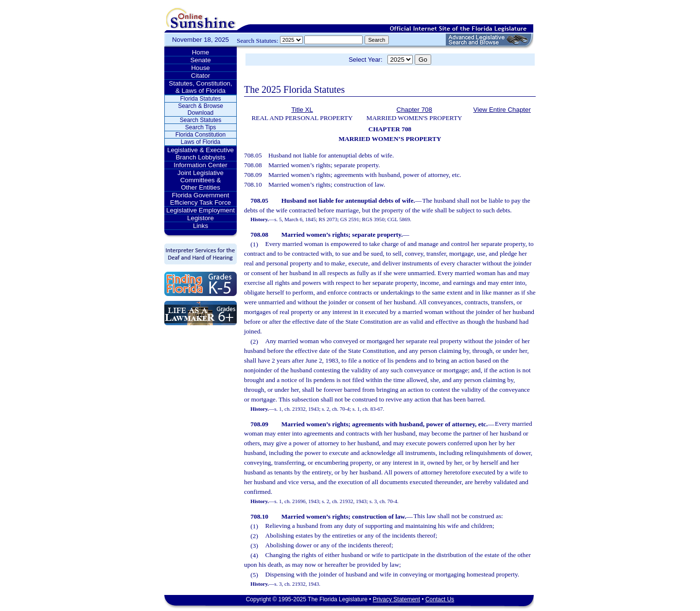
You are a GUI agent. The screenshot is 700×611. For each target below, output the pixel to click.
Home (201, 52)
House (201, 68)
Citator (201, 76)
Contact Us (440, 599)
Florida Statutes (200, 99)
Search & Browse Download (201, 109)
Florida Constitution (201, 135)
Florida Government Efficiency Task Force (201, 199)
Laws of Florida (201, 142)
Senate (200, 60)
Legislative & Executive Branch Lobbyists (201, 154)
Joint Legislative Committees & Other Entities (201, 180)
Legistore (201, 218)
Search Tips (201, 127)
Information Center (200, 165)
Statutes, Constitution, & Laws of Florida (200, 87)
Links (201, 226)
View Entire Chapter (502, 110)
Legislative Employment (201, 210)
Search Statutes (201, 120)
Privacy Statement (396, 599)
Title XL (302, 110)
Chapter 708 (414, 110)
